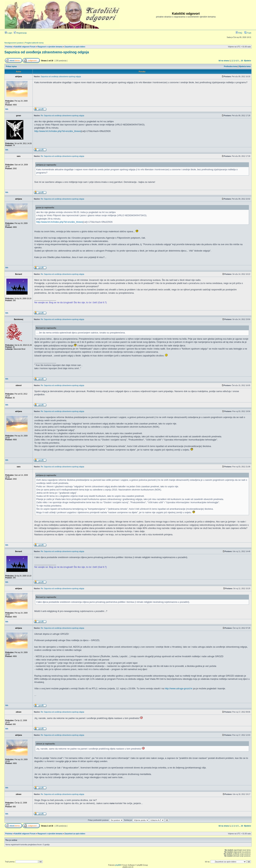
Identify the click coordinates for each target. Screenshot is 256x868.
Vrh (7, 109)
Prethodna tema (231, 66)
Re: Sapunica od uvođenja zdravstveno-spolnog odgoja (62, 116)
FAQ (239, 33)
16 (242, 61)
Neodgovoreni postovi (14, 43)
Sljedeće (247, 61)
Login (8, 33)
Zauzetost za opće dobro (75, 47)
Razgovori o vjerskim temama (50, 47)
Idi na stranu (224, 61)
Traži (248, 33)
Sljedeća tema (245, 66)
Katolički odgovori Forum (25, 47)
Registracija (20, 33)
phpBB (118, 865)
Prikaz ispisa (11, 66)
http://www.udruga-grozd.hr (179, 688)
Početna (9, 47)
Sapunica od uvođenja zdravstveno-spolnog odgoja (47, 52)
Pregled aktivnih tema (34, 43)
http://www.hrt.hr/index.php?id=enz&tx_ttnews (58, 131)
